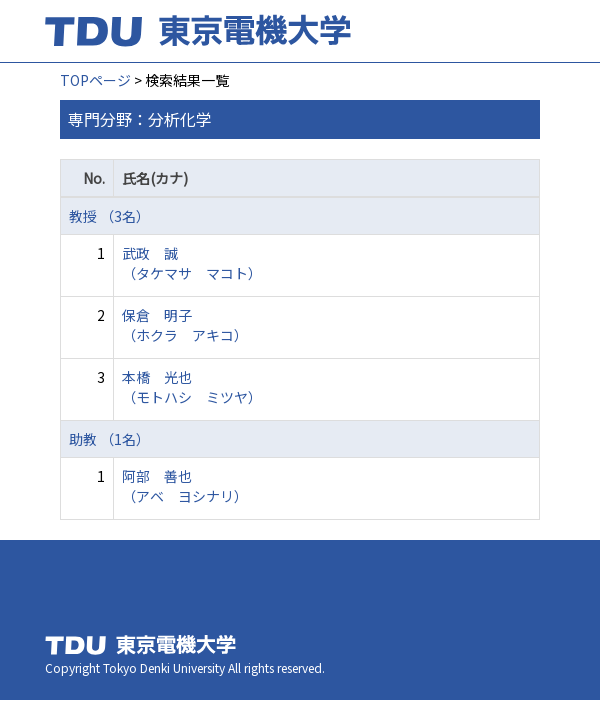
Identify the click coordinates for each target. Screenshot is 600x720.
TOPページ (95, 80)
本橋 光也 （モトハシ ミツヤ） (192, 387)
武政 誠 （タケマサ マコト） (192, 263)
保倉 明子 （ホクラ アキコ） (185, 325)
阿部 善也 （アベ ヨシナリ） (185, 486)
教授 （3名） (109, 216)
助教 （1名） (109, 439)
